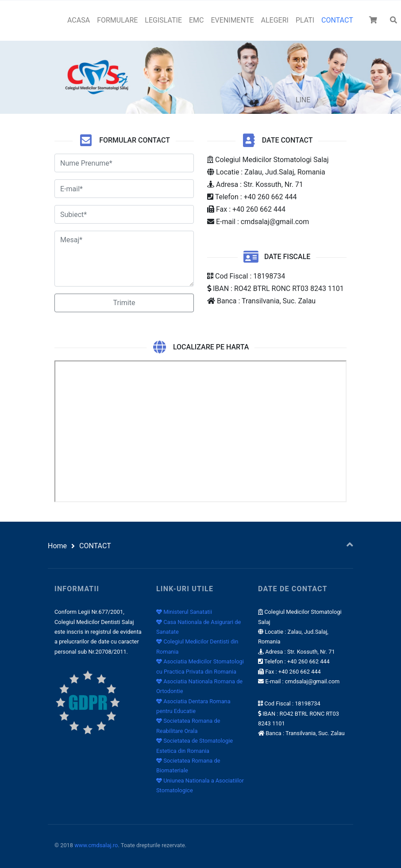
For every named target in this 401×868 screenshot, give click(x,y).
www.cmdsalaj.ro (96, 845)
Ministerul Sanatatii (184, 612)
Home (57, 546)
